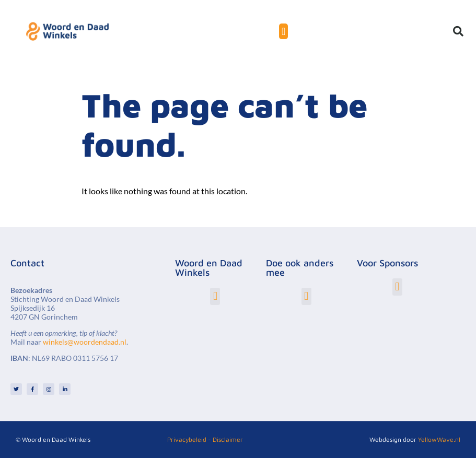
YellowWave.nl (439, 439)
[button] (458, 31)
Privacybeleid (187, 439)
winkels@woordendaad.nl (85, 342)
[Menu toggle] (283, 31)
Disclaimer (228, 439)
